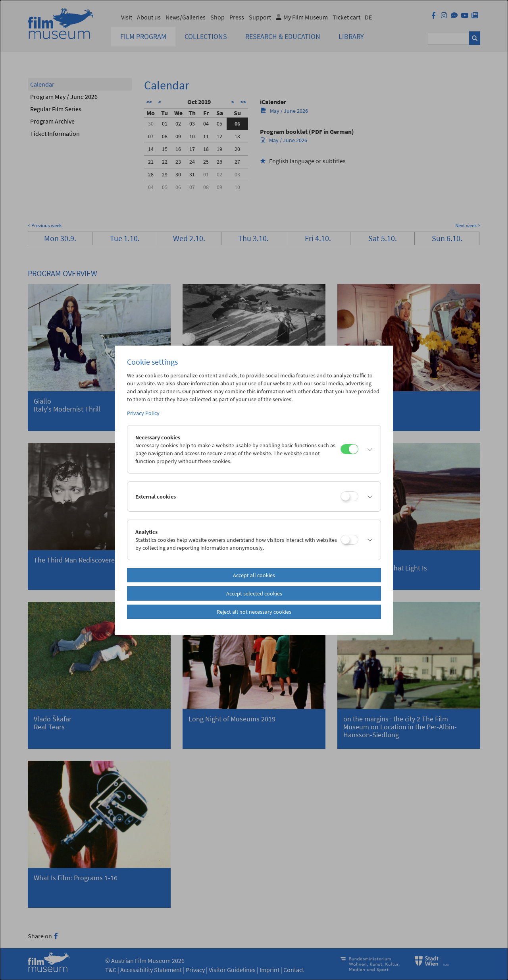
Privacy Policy (143, 413)
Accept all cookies (254, 575)
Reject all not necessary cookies (254, 612)
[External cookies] (349, 496)
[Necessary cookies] (349, 449)
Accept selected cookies (254, 593)
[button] (368, 449)
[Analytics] (349, 540)
